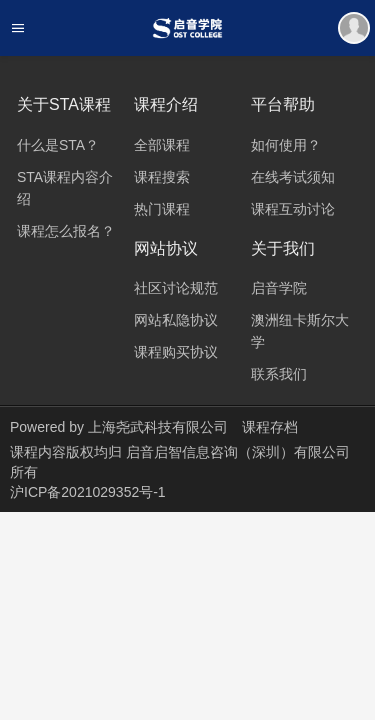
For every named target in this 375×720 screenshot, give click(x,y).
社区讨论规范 (176, 288)
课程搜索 (162, 177)
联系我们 (279, 374)
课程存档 (270, 427)
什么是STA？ (58, 145)
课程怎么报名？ (66, 231)
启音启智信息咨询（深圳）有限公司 (238, 452)
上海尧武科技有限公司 (158, 427)
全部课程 (162, 145)
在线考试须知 (293, 177)
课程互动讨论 (293, 209)
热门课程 (162, 209)
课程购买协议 (176, 352)
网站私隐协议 (176, 320)
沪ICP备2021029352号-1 (88, 492)
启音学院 (279, 288)
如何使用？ (286, 145)
